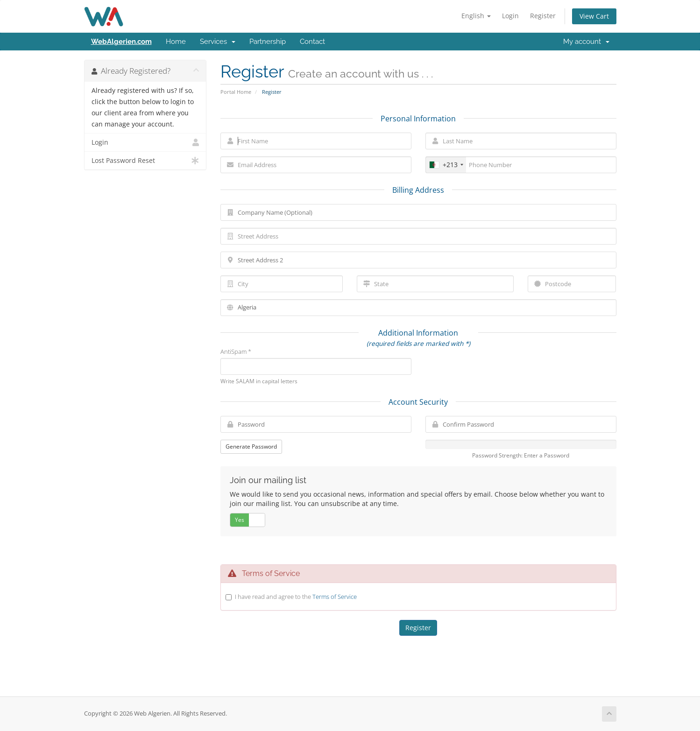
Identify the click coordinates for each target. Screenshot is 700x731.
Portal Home (236, 92)
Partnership (268, 42)
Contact (312, 42)
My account (586, 42)
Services (218, 42)
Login (510, 16)
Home (176, 42)
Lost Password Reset (145, 161)
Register (543, 16)
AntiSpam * (236, 351)
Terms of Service (335, 597)
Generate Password (251, 446)
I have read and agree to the (296, 597)
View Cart (594, 16)
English (476, 16)
